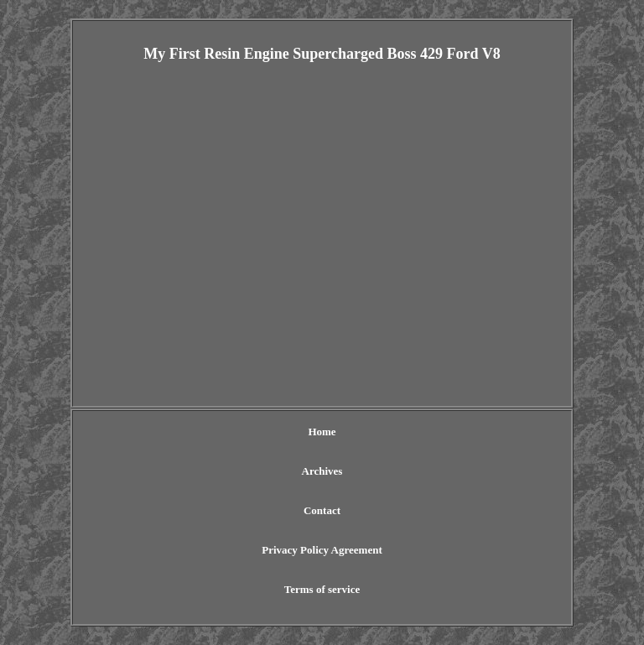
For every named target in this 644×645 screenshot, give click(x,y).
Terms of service (322, 589)
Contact (322, 510)
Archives (322, 471)
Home (322, 432)
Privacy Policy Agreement (322, 550)
